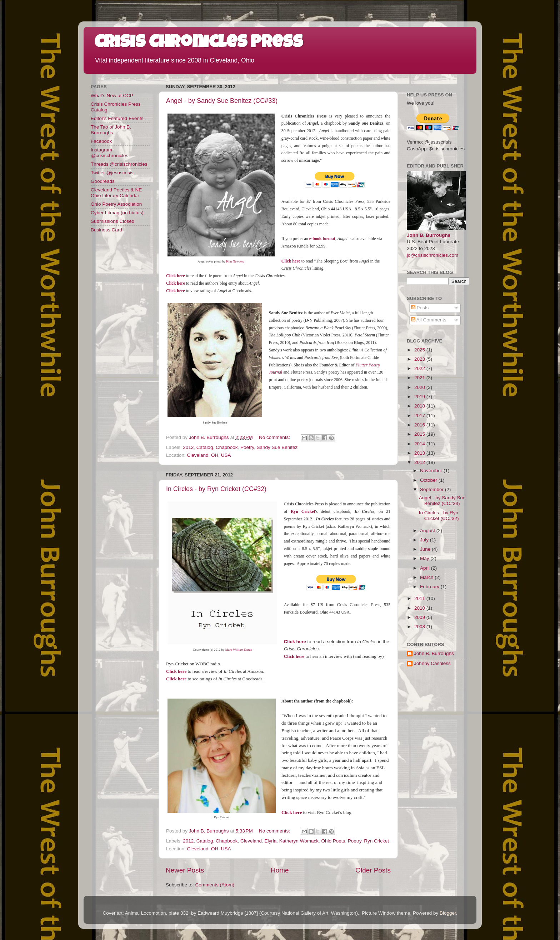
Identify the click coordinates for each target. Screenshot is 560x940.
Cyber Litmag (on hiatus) (117, 213)
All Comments (429, 320)
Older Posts (373, 870)
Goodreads (103, 181)
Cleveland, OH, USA (209, 455)
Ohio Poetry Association (116, 204)
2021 (420, 378)
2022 (420, 368)
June (426, 549)
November (432, 471)
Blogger (448, 913)
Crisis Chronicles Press (199, 44)
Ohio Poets (333, 841)
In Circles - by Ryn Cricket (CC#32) (216, 489)
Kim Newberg (235, 261)
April (426, 568)
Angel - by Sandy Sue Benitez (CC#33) (222, 101)
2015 (420, 434)
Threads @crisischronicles (119, 164)
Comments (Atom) (215, 885)
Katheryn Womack (299, 841)
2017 (420, 416)
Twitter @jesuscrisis (112, 173)
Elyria (271, 841)
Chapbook (227, 447)
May (425, 558)
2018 (420, 406)
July (425, 540)
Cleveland (251, 841)
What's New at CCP (112, 96)
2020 (420, 387)
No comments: (275, 437)
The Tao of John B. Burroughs (111, 130)
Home (280, 870)
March (427, 577)
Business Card (106, 230)
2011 (420, 598)
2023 (420, 359)
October (429, 480)
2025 (420, 350)
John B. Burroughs (429, 235)
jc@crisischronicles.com (432, 255)
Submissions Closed (112, 221)
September (432, 489)
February (430, 587)
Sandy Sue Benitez (277, 447)
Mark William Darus (239, 650)
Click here (294, 656)
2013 (420, 453)
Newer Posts (185, 870)
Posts (420, 308)
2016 (420, 425)
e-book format (322, 239)
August (428, 531)
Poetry (247, 447)
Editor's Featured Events (117, 118)
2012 (188, 447)
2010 (420, 608)
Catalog (205, 447)
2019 (420, 397)
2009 (420, 617)
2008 (420, 627)
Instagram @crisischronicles (109, 153)
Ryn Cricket (303, 511)
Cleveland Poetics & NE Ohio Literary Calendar (116, 193)
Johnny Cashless (432, 663)
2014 (420, 444)
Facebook (101, 141)
